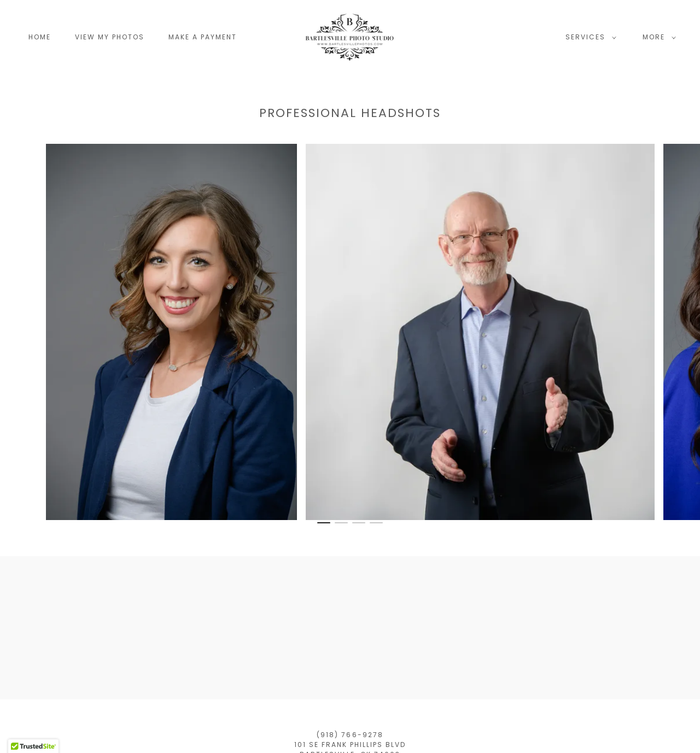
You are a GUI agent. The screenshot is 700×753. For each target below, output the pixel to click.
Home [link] (40, 37)
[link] (350, 36)
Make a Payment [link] (203, 37)
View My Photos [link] (110, 37)
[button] (589, 37)
